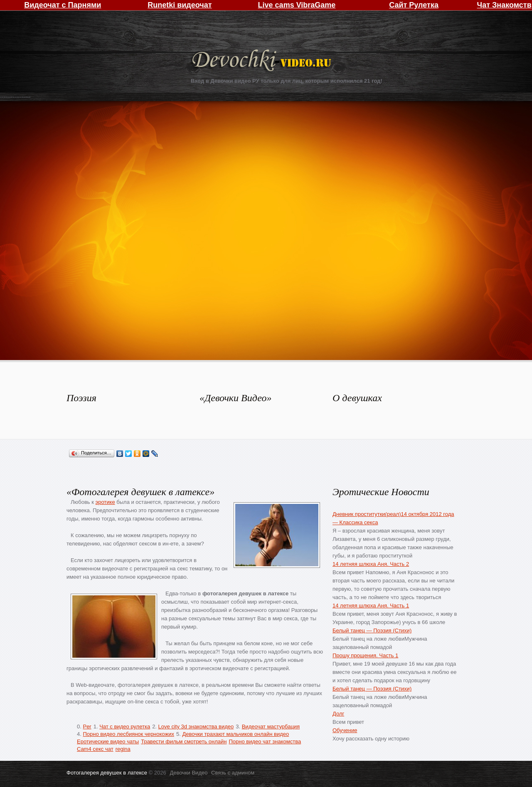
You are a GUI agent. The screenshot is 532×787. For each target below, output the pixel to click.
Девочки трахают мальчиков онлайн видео (235, 734)
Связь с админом (233, 773)
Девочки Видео (263, 61)
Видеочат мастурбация (271, 727)
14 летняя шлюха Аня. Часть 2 (371, 564)
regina (123, 749)
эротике (105, 502)
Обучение (345, 730)
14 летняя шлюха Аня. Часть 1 (371, 606)
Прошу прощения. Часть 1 (365, 655)
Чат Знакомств (504, 5)
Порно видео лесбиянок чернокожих (128, 734)
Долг (338, 714)
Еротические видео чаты (108, 741)
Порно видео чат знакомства (265, 741)
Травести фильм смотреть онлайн (184, 741)
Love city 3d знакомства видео (196, 727)
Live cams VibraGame (297, 5)
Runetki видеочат (180, 5)
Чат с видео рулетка (125, 727)
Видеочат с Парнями (63, 5)
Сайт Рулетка (414, 5)
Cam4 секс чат (95, 749)
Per (87, 727)
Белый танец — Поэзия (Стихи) (372, 630)
